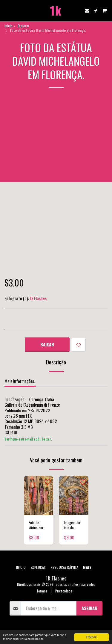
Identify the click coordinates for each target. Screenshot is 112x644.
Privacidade (64, 591)
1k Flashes (38, 298)
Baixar (47, 344)
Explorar (23, 26)
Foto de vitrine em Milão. (36, 525)
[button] (7, 10)
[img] (39, 496)
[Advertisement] (56, 139)
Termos (42, 591)
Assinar (89, 608)
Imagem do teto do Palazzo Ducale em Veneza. (72, 525)
